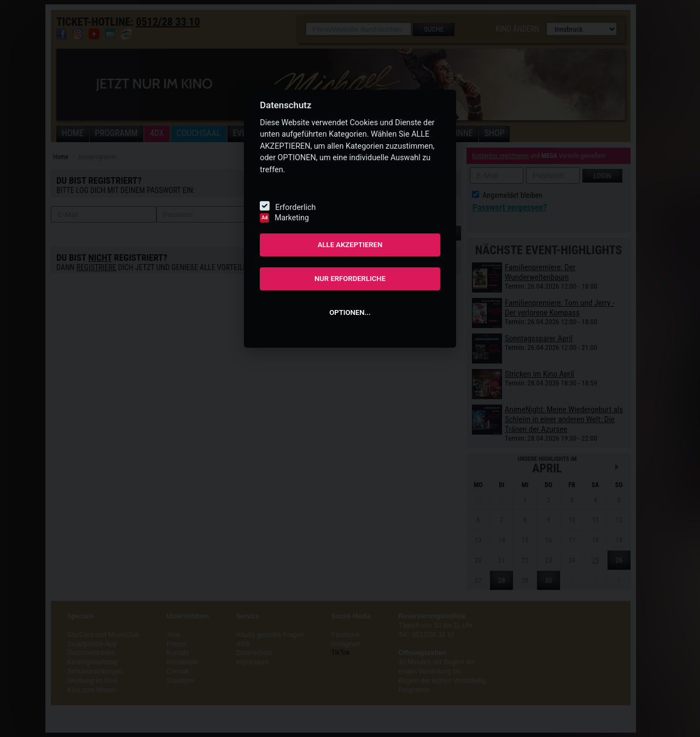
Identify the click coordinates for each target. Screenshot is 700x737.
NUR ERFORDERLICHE (350, 279)
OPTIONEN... (350, 312)
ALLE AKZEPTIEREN (350, 245)
